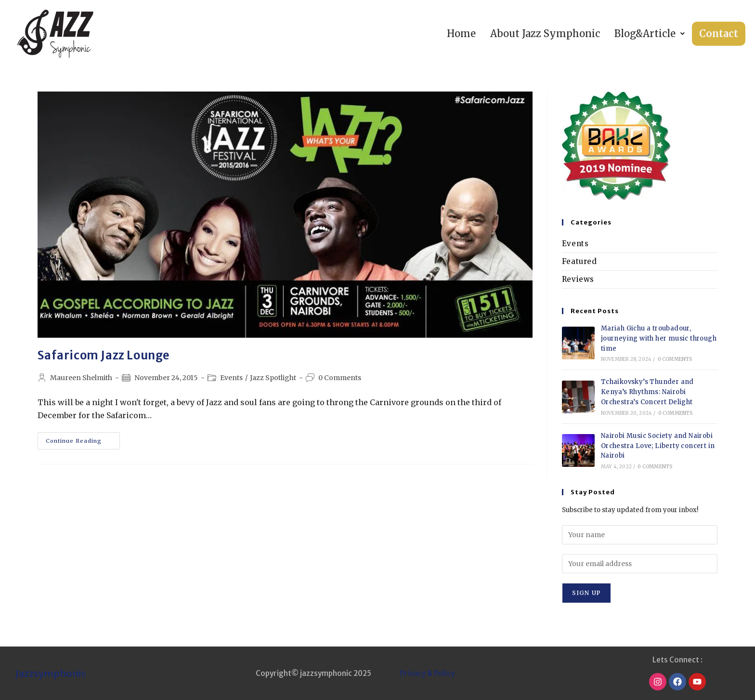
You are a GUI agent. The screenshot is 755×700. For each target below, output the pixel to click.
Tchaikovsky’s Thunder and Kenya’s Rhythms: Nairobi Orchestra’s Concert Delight (647, 392)
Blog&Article (650, 33)
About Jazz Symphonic (545, 33)
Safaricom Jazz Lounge (104, 355)
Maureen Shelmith (81, 378)
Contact (719, 33)
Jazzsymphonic (51, 673)
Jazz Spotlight (273, 378)
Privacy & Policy (427, 673)
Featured (579, 261)
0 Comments (340, 378)
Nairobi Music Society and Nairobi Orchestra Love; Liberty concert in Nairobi (658, 446)
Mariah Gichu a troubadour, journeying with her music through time (659, 338)
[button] (650, 34)
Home (461, 33)
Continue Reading (83, 438)
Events (231, 378)
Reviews (578, 279)
